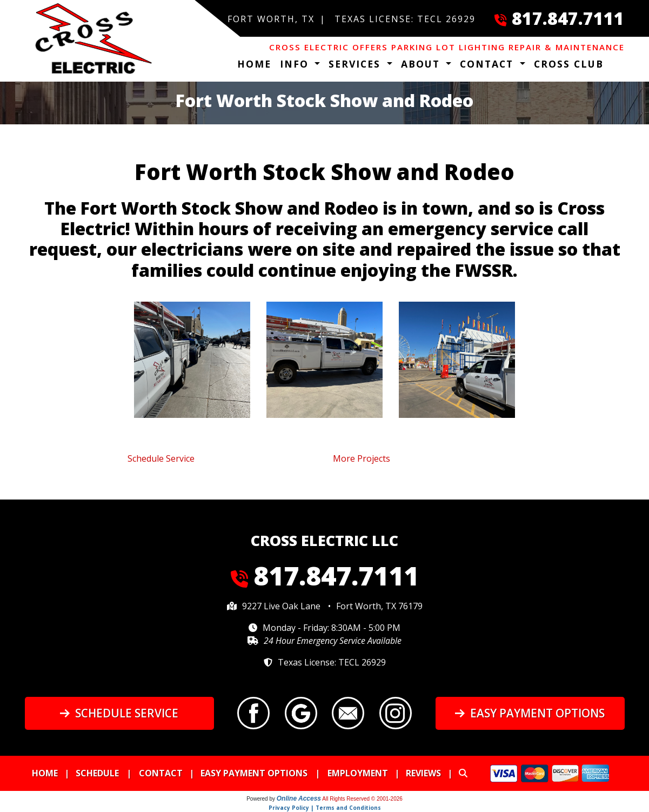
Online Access (299, 798)
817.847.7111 (568, 18)
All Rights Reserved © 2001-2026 (362, 799)
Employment (358, 773)
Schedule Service (119, 713)
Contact (161, 773)
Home (254, 64)
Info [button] (296, 64)
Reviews (423, 773)
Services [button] (356, 64)
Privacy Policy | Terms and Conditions (325, 808)
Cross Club (569, 64)
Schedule (97, 773)
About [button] (422, 64)
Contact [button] (489, 64)
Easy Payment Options (530, 713)
